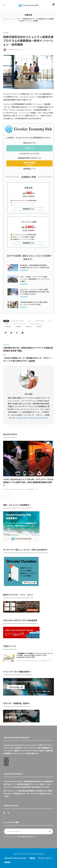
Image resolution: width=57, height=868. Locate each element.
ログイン (29, 148)
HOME (5, 19)
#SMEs (7, 324)
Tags (6, 321)
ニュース (12, 19)
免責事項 (7, 862)
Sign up (50, 831)
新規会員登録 (29, 164)
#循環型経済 (8, 327)
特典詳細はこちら (28, 209)
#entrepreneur (40, 321)
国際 (19, 19)
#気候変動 (18, 327)
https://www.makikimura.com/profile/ (33, 418)
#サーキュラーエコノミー (37, 324)
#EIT (30, 321)
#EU (50, 321)
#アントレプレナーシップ (19, 324)
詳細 (7, 796)
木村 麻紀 (10, 50)
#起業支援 (39, 327)
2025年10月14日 (30, 489)
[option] (28, 466)
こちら (33, 169)
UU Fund (36, 784)
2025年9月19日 (43, 661)
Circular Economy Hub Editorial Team (14, 489)
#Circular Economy (18, 321)
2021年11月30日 (17, 50)
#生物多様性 (28, 327)
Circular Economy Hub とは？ (16, 858)
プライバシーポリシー (45, 858)
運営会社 (32, 858)
